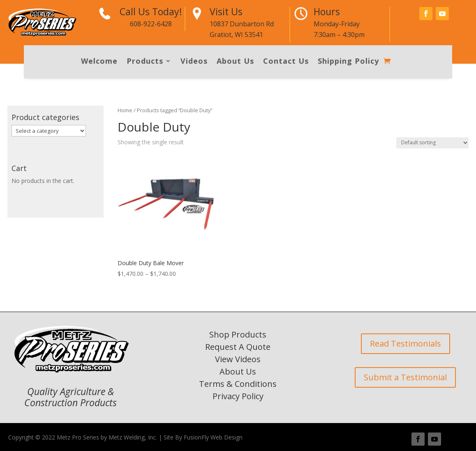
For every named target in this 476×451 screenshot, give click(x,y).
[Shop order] (432, 143)
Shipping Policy (348, 62)
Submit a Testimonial (405, 377)
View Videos (238, 359)
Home (125, 110)
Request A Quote (238, 347)
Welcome (99, 62)
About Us (235, 62)
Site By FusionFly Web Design (203, 437)
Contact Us (286, 62)
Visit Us (226, 12)
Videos (194, 62)
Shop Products (238, 334)
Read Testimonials (406, 343)
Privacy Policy (238, 396)
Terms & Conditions (238, 384)
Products (145, 62)
